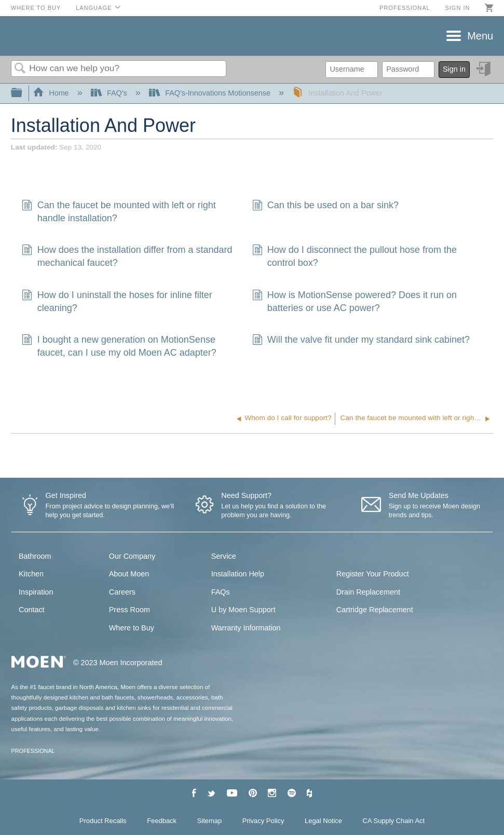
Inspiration (36, 592)
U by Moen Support (243, 610)
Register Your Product (373, 574)
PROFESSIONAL (33, 751)
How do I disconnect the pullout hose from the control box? (355, 257)
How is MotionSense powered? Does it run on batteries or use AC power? (355, 302)
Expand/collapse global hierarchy (23, 93)
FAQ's (110, 93)
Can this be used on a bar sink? (325, 206)
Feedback (162, 821)
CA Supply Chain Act (394, 821)
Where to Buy (36, 8)
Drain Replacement (368, 592)
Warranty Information (246, 628)
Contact (32, 610)
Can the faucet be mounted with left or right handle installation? (119, 212)
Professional (405, 8)
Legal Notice (323, 821)
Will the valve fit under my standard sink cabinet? (361, 341)
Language (94, 8)
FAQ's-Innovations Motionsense (211, 93)
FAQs (221, 592)
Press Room (130, 610)
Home (52, 93)
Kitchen (31, 574)
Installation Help (238, 574)
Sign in (457, 8)
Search (20, 69)
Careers (122, 592)
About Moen (129, 574)
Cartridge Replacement (375, 610)
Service (224, 556)
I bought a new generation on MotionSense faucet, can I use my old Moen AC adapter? (119, 346)
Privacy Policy (263, 821)
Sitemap (210, 821)
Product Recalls (103, 821)
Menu (480, 36)
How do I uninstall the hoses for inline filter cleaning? (117, 302)
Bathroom (35, 556)
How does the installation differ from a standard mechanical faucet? (127, 257)
